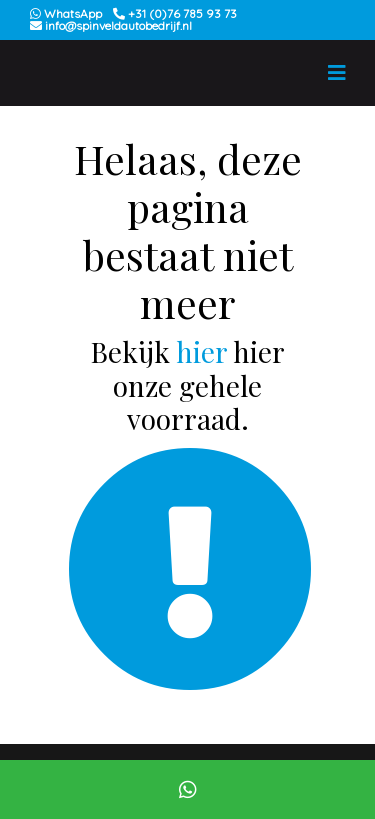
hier (201, 351)
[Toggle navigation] (337, 73)
